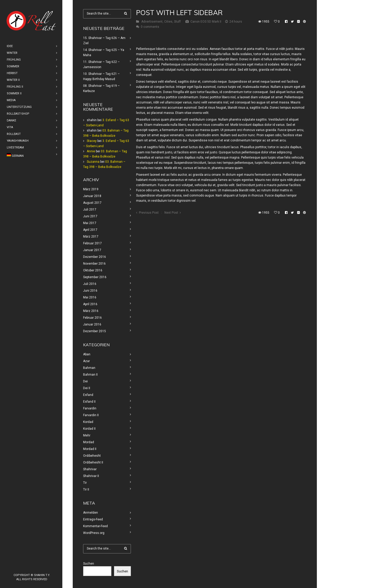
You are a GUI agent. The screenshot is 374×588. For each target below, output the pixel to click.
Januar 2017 (92, 250)
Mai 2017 (90, 223)
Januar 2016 (92, 324)
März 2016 (91, 311)
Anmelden (91, 513)
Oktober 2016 (93, 270)
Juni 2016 (90, 291)
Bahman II (90, 375)
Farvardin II (91, 415)
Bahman (89, 368)
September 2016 (95, 277)
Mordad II (90, 449)
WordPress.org (94, 533)
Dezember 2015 (95, 331)
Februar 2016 (92, 318)
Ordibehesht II (93, 462)
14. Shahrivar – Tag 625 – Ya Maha (104, 53)
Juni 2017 (90, 216)
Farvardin (90, 408)
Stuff (177, 22)
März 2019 (91, 189)
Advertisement (152, 22)
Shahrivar (90, 469)
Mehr (87, 435)
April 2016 (90, 304)
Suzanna (93, 162)
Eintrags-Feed (93, 519)
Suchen (89, 564)
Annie (91, 151)
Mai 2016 (90, 297)
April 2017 (90, 230)
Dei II (87, 388)
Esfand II (89, 402)
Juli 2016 (90, 284)
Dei (85, 381)
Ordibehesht (92, 456)
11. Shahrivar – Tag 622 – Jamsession (101, 64)
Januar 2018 (92, 196)
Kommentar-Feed (95, 526)
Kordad (88, 422)
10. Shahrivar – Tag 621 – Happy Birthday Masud (101, 76)
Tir (85, 483)
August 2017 (92, 203)
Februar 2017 (92, 243)
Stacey (92, 141)
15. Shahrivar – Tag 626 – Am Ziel (104, 41)
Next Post (171, 213)
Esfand (88, 395)
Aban (87, 354)
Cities (168, 22)
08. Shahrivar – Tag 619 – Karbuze (101, 88)
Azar (86, 361)
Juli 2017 (90, 210)
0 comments (150, 27)
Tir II (86, 489)
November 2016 (94, 264)
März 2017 (91, 237)
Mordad (89, 442)
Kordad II (89, 429)
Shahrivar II (91, 476)
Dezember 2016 (95, 257)
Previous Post (149, 213)
